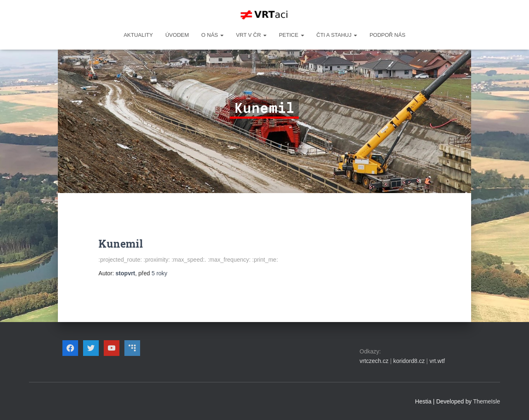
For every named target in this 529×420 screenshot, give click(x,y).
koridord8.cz (409, 361)
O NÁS (212, 35)
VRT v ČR (251, 35)
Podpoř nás (387, 35)
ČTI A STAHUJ (337, 35)
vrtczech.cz (374, 361)
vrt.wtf (437, 361)
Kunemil (121, 244)
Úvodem (177, 35)
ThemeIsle (487, 401)
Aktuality (138, 35)
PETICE (292, 35)
